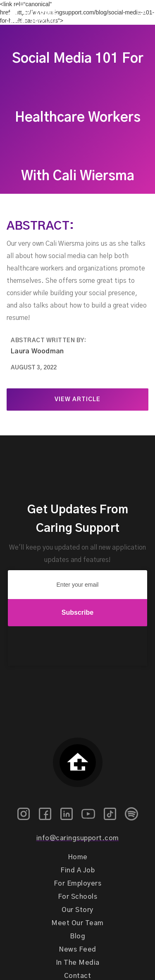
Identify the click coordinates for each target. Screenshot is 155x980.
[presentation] (78, 646)
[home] (29, 14)
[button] (141, 14)
